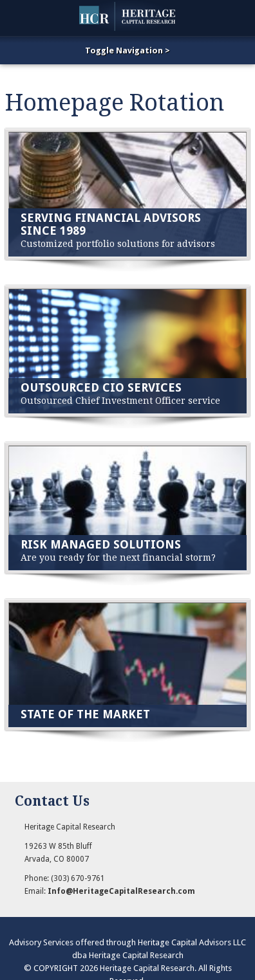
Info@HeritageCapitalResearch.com (121, 891)
